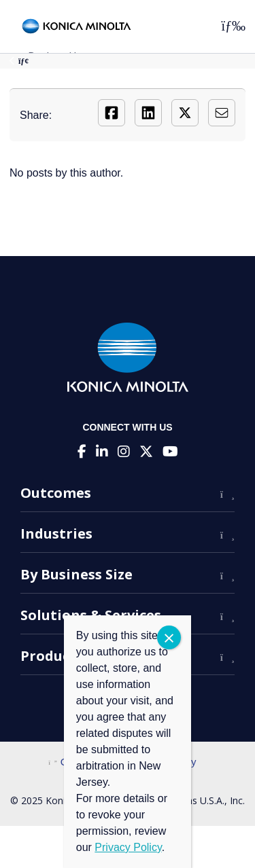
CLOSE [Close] (169, 637)
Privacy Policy (128, 847)
